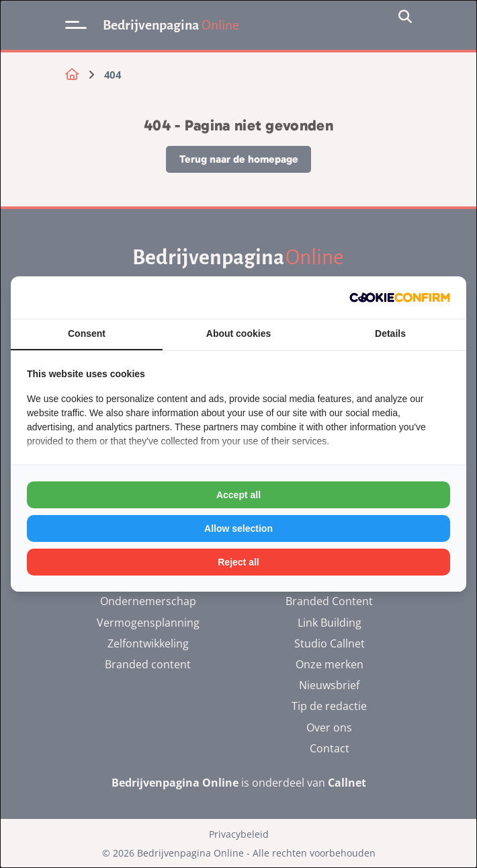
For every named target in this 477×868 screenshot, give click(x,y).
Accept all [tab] (238, 495)
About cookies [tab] (238, 333)
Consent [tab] (87, 333)
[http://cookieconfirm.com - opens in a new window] (400, 298)
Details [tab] (390, 333)
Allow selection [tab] (238, 528)
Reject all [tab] (238, 562)
